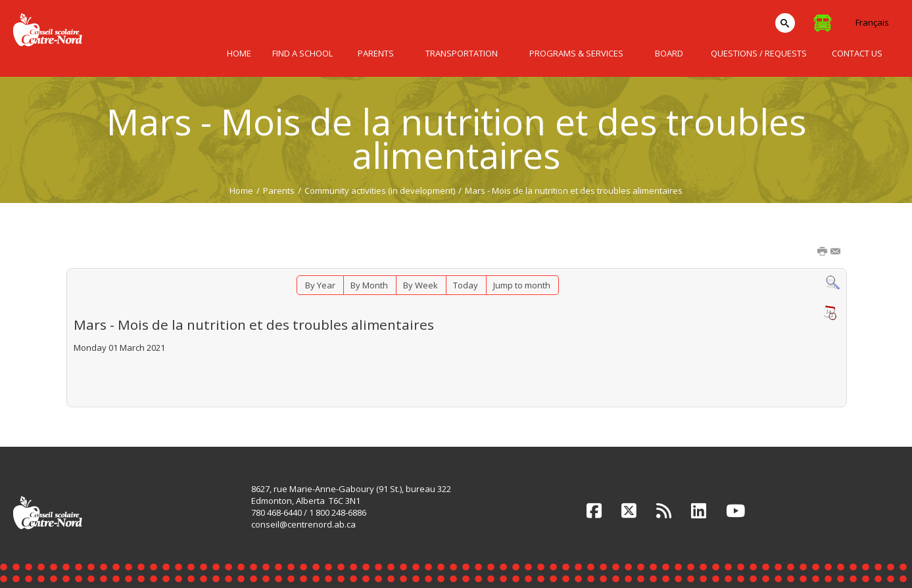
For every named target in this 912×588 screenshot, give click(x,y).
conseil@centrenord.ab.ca (303, 524)
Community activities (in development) (380, 191)
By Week (420, 285)
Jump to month (522, 285)
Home (241, 191)
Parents (279, 191)
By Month (369, 285)
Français (872, 22)
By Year (320, 285)
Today (466, 285)
